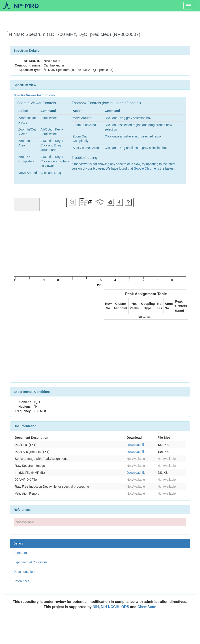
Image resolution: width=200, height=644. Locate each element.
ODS (126, 607)
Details (18, 543)
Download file (136, 445)
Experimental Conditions (30, 562)
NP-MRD (26, 6)
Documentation (24, 572)
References (22, 581)
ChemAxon (147, 607)
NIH (96, 607)
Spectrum (20, 553)
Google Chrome (145, 168)
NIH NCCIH (110, 607)
